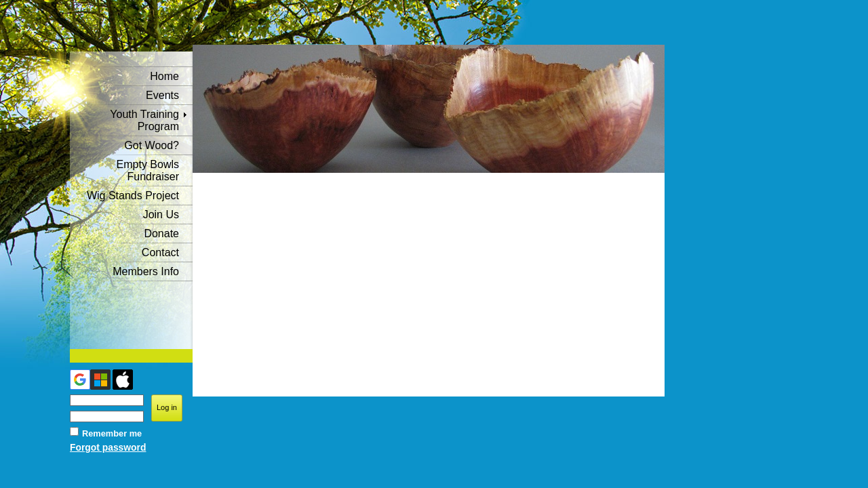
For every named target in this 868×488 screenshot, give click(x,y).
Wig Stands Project (133, 196)
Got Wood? (152, 145)
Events (162, 95)
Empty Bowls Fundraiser (148, 170)
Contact (160, 252)
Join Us (161, 215)
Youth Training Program (144, 120)
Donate (161, 233)
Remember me (112, 433)
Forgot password (108, 447)
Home (164, 76)
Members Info (146, 271)
